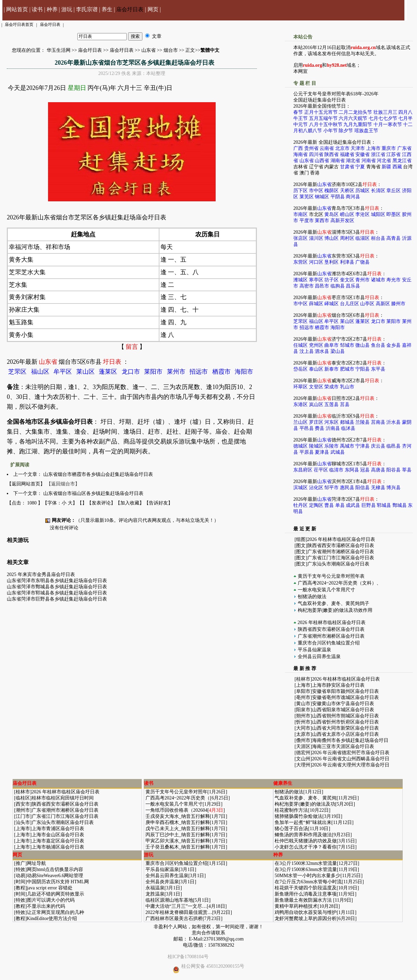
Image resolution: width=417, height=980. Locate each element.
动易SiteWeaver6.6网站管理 (55, 876)
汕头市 (23, 822)
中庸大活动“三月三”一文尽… (176, 906)
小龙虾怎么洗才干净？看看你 (306, 847)
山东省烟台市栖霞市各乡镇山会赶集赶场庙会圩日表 (98, 474)
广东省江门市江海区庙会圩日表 (341, 558)
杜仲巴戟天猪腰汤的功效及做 (306, 841)
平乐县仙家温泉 (314, 650)
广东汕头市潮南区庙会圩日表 (338, 564)
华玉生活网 (59, 50)
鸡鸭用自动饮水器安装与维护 (306, 912)
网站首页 (17, 9)
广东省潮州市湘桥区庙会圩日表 (341, 552)
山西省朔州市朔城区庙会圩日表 (345, 716)
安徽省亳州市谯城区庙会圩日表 (345, 697)
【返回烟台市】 (63, 484)
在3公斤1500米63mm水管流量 (306, 869)
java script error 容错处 (50, 888)
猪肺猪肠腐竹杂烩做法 (298, 816)
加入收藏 (130, 503)
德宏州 (303, 753)
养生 (107, 9)
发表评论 (101, 503)
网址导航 (36, 863)
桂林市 (303, 679)
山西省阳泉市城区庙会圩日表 (343, 710)
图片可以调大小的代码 (51, 900)
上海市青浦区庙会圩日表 (58, 829)
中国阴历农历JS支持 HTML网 (58, 882)
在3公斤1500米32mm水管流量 (306, 863)
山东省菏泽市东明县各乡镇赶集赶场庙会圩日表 (57, 581)
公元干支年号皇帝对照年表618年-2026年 (336, 94)
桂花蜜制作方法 (291, 810)
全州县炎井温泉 (162, 882)
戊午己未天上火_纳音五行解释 (178, 829)
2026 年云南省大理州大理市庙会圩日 (351, 765)
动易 (20, 876)
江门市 (23, 816)
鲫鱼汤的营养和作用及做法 (303, 835)
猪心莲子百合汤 (291, 829)
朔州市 (303, 716)
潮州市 (23, 810)
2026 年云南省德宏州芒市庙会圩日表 (351, 753)
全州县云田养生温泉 (319, 657)
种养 (52, 9)
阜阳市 (303, 691)
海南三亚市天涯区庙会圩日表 (343, 746)
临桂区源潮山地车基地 (169, 900)
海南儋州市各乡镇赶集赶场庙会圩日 (350, 740)
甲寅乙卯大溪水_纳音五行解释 (178, 841)
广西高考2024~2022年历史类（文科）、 (340, 583)
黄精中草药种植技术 (296, 906)
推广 (20, 863)
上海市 (303, 685)
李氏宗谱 (87, 9)
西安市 (23, 804)
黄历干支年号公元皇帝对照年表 (331, 576)
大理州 (303, 765)
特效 (20, 869)
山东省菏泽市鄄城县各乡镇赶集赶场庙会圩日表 (57, 587)
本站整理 (156, 73)
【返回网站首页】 (26, 484)
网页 (153, 9)
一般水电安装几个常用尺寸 (326, 590)
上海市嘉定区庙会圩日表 (58, 841)
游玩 (67, 9)
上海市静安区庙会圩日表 (338, 685)
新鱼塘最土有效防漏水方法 (304, 900)
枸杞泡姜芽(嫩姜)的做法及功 (305, 804)
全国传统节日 (331, 106)
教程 (20, 888)
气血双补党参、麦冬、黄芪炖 (306, 798)
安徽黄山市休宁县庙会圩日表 (343, 704)
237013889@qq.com (224, 939)
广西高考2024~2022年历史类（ (178, 798)
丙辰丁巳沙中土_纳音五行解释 (178, 835)
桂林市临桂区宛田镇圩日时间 (63, 798)
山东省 (149, 50)
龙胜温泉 (155, 894)
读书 (37, 9)
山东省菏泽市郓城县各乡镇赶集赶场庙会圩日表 (57, 593)
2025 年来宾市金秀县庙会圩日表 (41, 574)
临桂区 (23, 798)
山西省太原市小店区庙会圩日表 (345, 734)
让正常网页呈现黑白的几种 (56, 912)
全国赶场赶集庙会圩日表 (320, 100)
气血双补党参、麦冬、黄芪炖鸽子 (334, 603)
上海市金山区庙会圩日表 (58, 835)
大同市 (303, 728)
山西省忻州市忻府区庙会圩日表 (345, 722)
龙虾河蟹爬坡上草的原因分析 (306, 919)
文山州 (303, 759)
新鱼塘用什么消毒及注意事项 (306, 894)
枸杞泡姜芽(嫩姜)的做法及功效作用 (335, 610)
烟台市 (171, 50)
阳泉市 (303, 710)
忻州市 (303, 722)
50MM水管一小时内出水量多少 (307, 876)
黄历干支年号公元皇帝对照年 (176, 792)
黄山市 (303, 704)
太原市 (303, 734)
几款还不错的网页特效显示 (56, 894)
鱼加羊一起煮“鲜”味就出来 (303, 822)
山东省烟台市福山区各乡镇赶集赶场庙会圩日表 (93, 493)
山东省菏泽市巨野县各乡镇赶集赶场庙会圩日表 (57, 599)
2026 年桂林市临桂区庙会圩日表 (341, 539)
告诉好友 (158, 503)
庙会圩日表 (130, 9)
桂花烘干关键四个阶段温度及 (306, 888)
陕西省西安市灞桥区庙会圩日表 (341, 546)
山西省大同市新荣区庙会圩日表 (345, 728)
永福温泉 (155, 888)
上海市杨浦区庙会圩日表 (58, 847)
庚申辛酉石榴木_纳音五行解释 (178, 822)
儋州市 (303, 740)
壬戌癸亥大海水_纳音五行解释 (178, 816)
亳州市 (303, 697)
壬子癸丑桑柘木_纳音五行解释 (178, 847)
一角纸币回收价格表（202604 (176, 810)
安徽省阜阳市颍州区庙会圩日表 (345, 691)
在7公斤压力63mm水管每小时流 (308, 882)
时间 (20, 882)
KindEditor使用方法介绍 (52, 919)
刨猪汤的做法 (312, 597)
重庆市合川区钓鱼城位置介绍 (329, 643)
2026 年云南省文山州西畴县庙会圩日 (351, 759)
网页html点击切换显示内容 (55, 869)
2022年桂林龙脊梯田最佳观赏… (179, 912)
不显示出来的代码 (46, 906)
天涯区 (303, 746)
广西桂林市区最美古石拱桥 (174, 919)
